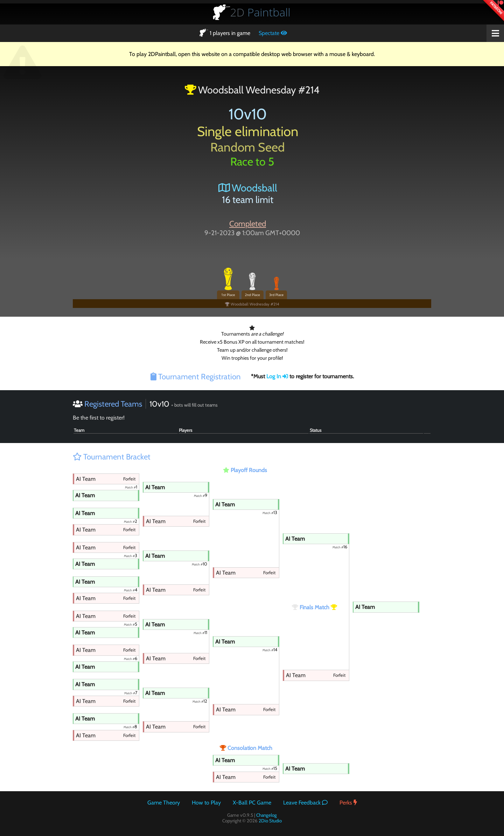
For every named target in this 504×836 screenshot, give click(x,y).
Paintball (260, 12)
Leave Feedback (305, 803)
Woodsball (248, 188)
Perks (348, 803)
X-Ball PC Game (252, 803)
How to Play (206, 803)
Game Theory (164, 803)
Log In (277, 376)
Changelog (267, 815)
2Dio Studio (270, 821)
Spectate (273, 33)
